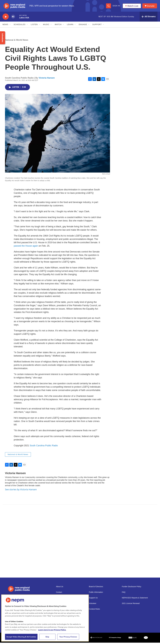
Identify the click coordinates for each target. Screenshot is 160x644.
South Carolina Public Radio (44, 447)
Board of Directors (96, 588)
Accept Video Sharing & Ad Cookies (21, 637)
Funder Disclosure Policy (132, 588)
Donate (151, 7)
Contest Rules (94, 610)
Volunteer (93, 605)
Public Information (96, 594)
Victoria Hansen (47, 79)
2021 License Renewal (131, 605)
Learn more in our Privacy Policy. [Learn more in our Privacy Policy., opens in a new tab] (52, 630)
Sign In (116, 6)
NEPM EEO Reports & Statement (135, 599)
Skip (47, 637)
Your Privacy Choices (68, 637)
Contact (59, 594)
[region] (45, 618)
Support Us (93, 599)
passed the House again (26, 247)
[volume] (13, 18)
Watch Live (132, 6)
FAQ (124, 594)
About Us (60, 588)
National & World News (17, 41)
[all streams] (149, 18)
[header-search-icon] (108, 6)
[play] (6, 18)
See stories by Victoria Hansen (21, 491)
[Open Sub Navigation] (10, 26)
